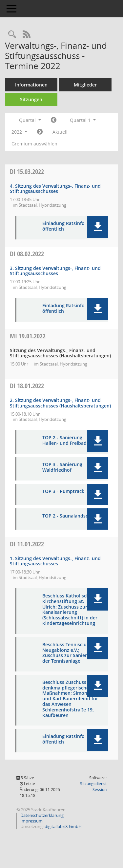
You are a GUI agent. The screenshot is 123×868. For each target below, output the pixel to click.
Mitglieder (85, 85)
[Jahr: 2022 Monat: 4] (40, 132)
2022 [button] (19, 132)
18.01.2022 (27, 386)
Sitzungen (31, 99)
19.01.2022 (28, 336)
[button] (98, 227)
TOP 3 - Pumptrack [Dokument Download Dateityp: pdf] (63, 491)
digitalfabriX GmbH (63, 826)
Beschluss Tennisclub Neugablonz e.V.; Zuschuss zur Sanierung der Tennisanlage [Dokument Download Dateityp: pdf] (69, 653)
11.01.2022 (27, 544)
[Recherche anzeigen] (12, 35)
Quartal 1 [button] (83, 120)
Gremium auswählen (34, 144)
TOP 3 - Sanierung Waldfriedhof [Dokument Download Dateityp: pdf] (62, 467)
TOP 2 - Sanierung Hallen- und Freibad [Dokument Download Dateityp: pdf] (64, 441)
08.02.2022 (27, 254)
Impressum (31, 821)
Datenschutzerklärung (41, 815)
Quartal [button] (30, 120)
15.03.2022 (27, 171)
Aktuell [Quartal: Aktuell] (60, 132)
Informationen (31, 85)
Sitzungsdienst (93, 787)
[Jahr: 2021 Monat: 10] (54, 120)
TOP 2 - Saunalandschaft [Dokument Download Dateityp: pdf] (70, 516)
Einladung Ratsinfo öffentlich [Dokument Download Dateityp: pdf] (63, 226)
